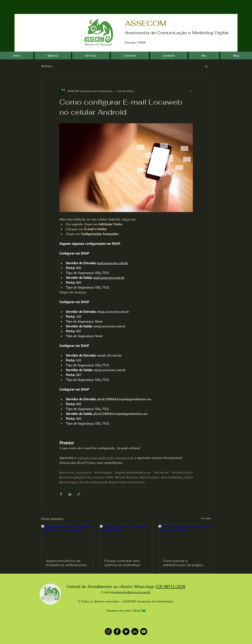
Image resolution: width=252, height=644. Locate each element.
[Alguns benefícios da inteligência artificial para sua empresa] (68, 540)
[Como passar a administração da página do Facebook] (185, 540)
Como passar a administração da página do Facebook (183, 563)
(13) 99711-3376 (170, 586)
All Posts (47, 66)
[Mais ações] (191, 91)
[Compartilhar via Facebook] (61, 494)
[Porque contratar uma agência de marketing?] (126, 540)
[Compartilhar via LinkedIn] (70, 494)
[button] (206, 66)
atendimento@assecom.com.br (131, 592)
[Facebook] (117, 631)
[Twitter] (126, 631)
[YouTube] (144, 631)
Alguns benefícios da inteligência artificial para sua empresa (66, 563)
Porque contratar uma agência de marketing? (122, 563)
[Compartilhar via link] (79, 494)
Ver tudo (206, 518)
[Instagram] (108, 631)
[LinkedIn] (135, 631)
